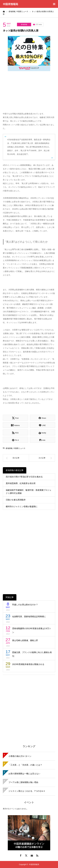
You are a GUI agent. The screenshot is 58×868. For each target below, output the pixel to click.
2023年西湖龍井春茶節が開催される (28, 664)
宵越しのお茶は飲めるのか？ (25, 605)
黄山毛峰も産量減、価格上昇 (25, 640)
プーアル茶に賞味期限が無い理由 (23, 782)
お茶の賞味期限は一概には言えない (24, 774)
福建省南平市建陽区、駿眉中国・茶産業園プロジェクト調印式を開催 (29, 492)
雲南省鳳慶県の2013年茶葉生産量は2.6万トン (32, 630)
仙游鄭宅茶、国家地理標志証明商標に (29, 617)
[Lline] (43, 425)
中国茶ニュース (19, 448)
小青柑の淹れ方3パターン (20, 756)
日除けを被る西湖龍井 (16, 500)
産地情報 (24, 24)
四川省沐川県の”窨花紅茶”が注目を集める (24, 477)
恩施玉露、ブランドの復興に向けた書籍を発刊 (32, 654)
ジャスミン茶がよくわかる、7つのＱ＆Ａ (27, 791)
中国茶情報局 (10, 4)
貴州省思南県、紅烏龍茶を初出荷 (21, 483)
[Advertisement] (29, 706)
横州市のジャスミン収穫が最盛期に (22, 506)
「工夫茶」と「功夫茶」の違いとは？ (25, 765)
